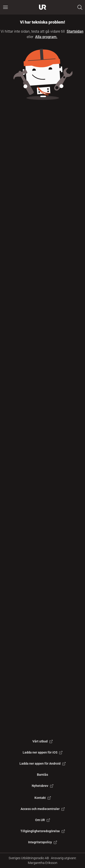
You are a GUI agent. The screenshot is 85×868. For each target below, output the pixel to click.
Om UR (42, 820)
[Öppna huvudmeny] (5, 7)
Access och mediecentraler (43, 809)
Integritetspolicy (42, 842)
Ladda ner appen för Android (42, 763)
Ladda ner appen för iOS (42, 752)
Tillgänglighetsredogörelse (43, 831)
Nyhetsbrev (42, 786)
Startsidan (75, 31)
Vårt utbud (42, 741)
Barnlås (42, 775)
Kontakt (43, 798)
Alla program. (46, 37)
